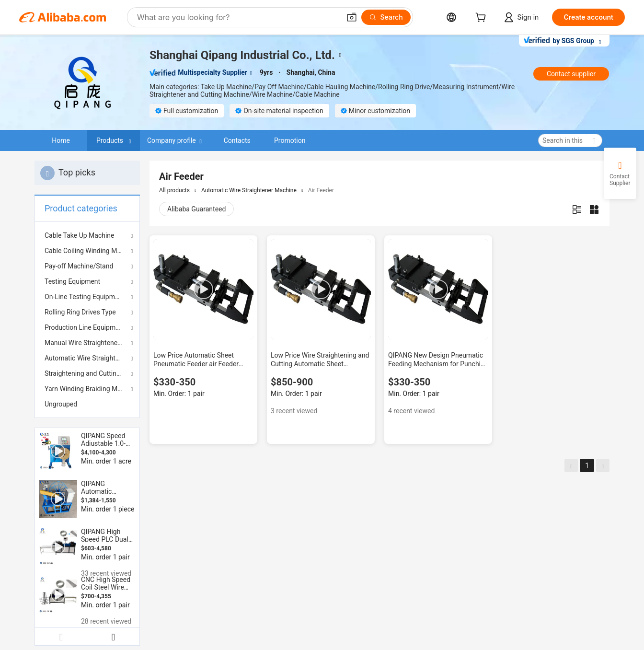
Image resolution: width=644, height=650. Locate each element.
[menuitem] (87, 404)
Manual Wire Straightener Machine (87, 343)
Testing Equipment (72, 281)
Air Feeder (321, 190)
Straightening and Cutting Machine (87, 373)
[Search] (386, 17)
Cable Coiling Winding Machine (87, 251)
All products (174, 190)
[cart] (483, 18)
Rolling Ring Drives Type (80, 312)
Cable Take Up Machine (80, 235)
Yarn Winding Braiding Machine (87, 389)
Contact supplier (571, 74)
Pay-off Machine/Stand (79, 266)
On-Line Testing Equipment (85, 297)
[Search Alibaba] (238, 17)
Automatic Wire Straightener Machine (87, 358)
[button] (352, 17)
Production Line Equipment (85, 327)
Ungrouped (61, 404)
